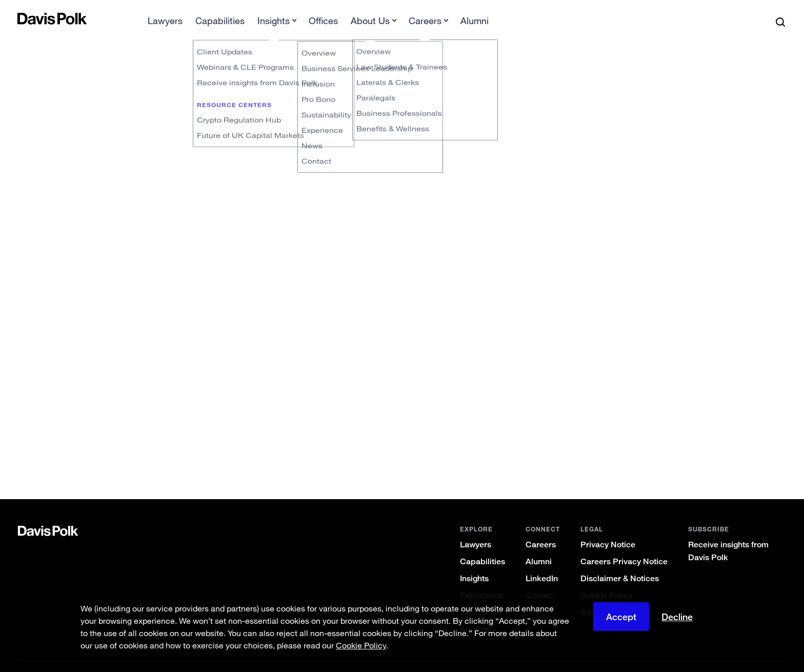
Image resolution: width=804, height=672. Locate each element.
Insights (474, 562)
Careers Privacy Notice (624, 545)
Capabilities (483, 545)
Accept (621, 617)
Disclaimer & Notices (620, 562)
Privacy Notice (608, 528)
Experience (481, 579)
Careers (541, 528)
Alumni (539, 545)
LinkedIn (542, 562)
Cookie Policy (606, 579)
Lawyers (476, 528)
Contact (540, 579)
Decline (677, 617)
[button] (24, 18)
